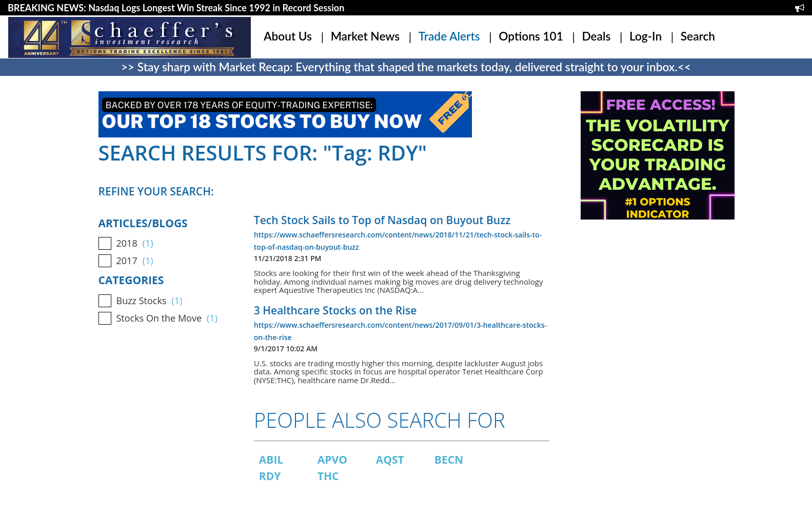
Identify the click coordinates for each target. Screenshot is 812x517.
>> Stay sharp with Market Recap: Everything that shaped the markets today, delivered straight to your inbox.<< (406, 67)
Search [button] (698, 36)
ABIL (271, 460)
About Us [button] (288, 36)
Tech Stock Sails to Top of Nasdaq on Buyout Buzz (382, 220)
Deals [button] (596, 36)
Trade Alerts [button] (449, 36)
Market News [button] (365, 36)
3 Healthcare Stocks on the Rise (335, 310)
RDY (270, 476)
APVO (332, 460)
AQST (390, 460)
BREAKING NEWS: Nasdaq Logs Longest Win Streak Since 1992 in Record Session (176, 8)
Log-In (646, 36)
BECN (449, 460)
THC (328, 476)
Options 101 (531, 36)
